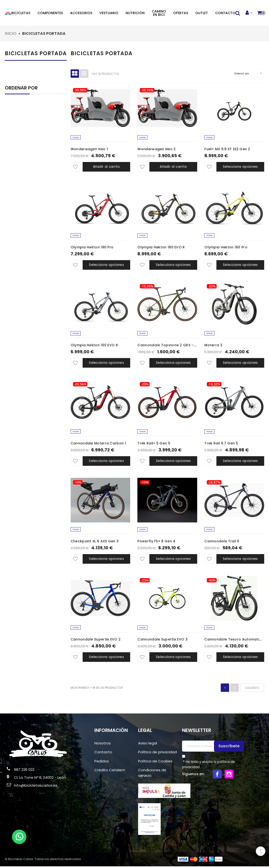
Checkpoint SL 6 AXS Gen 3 (95, 543)
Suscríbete (230, 747)
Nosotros (103, 745)
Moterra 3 (213, 346)
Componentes (50, 13)
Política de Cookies (155, 763)
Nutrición (135, 13)
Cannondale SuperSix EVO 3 (162, 641)
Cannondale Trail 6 (222, 543)
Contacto (225, 13)
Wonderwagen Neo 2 (156, 150)
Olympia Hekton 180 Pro (92, 248)
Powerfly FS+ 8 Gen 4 (156, 543)
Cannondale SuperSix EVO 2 (96, 641)
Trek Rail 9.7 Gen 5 (221, 444)
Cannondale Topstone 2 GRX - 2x (168, 346)
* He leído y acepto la (209, 766)
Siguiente (252, 689)
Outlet (202, 13)
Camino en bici (159, 13)
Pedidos (102, 763)
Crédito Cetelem (110, 772)
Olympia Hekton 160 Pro (226, 248)
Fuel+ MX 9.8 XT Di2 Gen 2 (227, 150)
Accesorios (81, 13)
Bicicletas (21, 13)
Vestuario (109, 13)
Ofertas (181, 13)
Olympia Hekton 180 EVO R (161, 248)
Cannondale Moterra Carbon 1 (98, 444)
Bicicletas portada (36, 53)
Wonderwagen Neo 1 (89, 150)
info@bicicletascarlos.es (36, 787)
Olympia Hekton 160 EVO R (94, 346)
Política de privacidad (157, 754)
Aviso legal (148, 745)
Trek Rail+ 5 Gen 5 (154, 444)
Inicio (76, 138)
